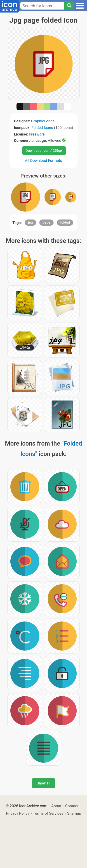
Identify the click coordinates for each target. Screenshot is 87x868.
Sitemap (74, 813)
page (46, 222)
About (56, 806)
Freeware (37, 134)
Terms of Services (48, 813)
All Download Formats (43, 160)
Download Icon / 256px (44, 151)
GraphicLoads (43, 121)
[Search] (69, 6)
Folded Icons (42, 128)
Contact (72, 806)
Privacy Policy (18, 813)
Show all (43, 783)
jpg (30, 222)
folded (65, 222)
